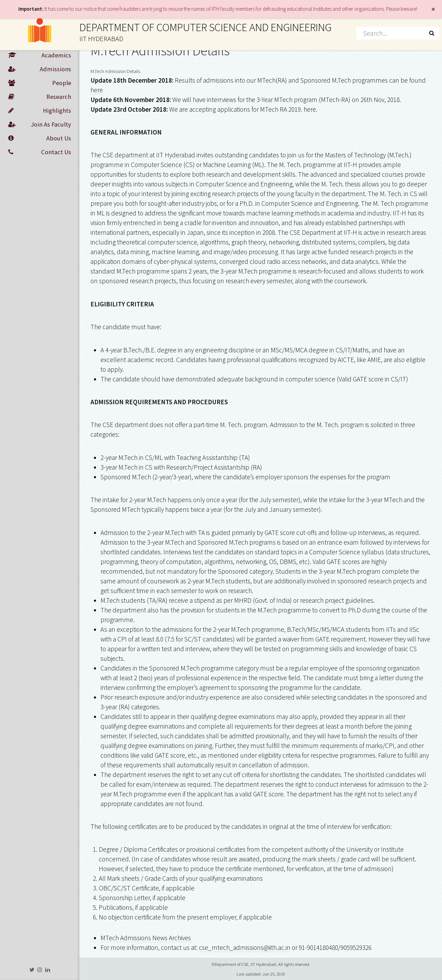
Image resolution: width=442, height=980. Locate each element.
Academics (40, 55)
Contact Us (40, 152)
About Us (40, 138)
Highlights (40, 111)
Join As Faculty (40, 124)
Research (40, 97)
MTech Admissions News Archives (146, 938)
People (40, 83)
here (97, 90)
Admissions (40, 69)
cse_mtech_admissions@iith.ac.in (245, 947)
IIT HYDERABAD (101, 39)
